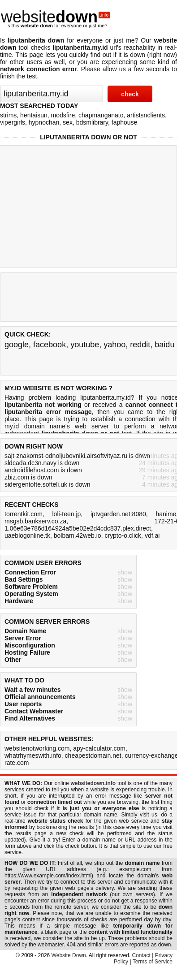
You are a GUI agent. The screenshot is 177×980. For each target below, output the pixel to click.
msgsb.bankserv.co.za (35, 521)
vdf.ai (152, 535)
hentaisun (34, 115)
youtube (85, 345)
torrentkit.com (24, 514)
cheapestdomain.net (93, 756)
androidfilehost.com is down (43, 470)
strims (8, 115)
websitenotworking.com (37, 748)
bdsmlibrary (92, 122)
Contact (141, 955)
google (17, 345)
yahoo (114, 345)
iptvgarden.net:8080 (118, 514)
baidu (164, 345)
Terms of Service (153, 962)
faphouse (125, 122)
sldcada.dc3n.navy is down (42, 463)
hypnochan (44, 122)
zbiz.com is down (28, 477)
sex (68, 122)
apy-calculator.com (99, 748)
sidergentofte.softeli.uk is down (47, 484)
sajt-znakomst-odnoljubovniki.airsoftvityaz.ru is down (77, 456)
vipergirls (13, 122)
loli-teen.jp (66, 514)
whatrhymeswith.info (33, 756)
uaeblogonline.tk (27, 535)
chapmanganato (101, 115)
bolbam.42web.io (78, 535)
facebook (50, 345)
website (56, 17)
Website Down (69, 955)
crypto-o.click (123, 535)
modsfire (63, 115)
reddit (140, 345)
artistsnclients (146, 115)
